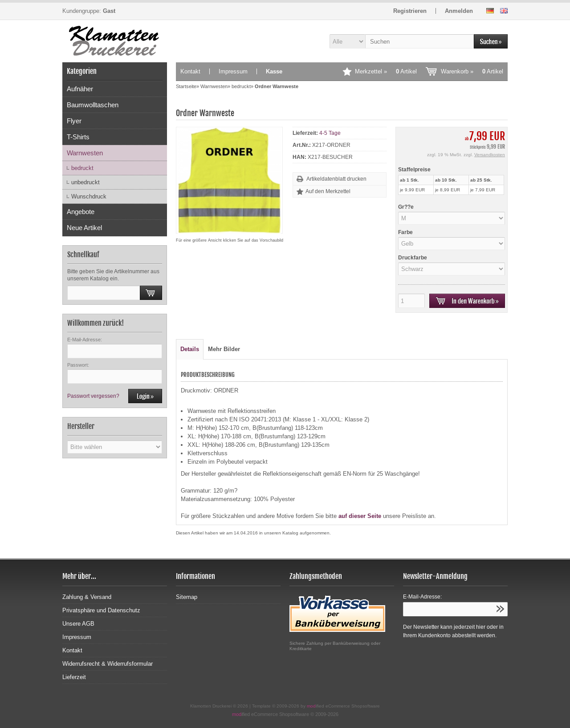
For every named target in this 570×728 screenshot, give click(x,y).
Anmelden (459, 11)
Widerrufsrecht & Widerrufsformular (108, 664)
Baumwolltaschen (93, 105)
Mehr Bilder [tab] (224, 349)
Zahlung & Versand (87, 597)
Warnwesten (85, 153)
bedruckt (82, 168)
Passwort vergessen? (93, 396)
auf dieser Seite (360, 516)
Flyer (74, 121)
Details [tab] (190, 349)
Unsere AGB (78, 624)
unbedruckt (85, 182)
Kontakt (190, 71)
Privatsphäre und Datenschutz (101, 610)
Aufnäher (80, 89)
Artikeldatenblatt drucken (336, 179)
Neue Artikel (84, 228)
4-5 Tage (330, 133)
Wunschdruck (89, 196)
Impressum (233, 71)
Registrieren (410, 11)
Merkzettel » (386, 71)
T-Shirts (78, 137)
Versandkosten (490, 155)
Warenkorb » (472, 71)
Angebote (81, 212)
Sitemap (187, 597)
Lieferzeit (74, 677)
